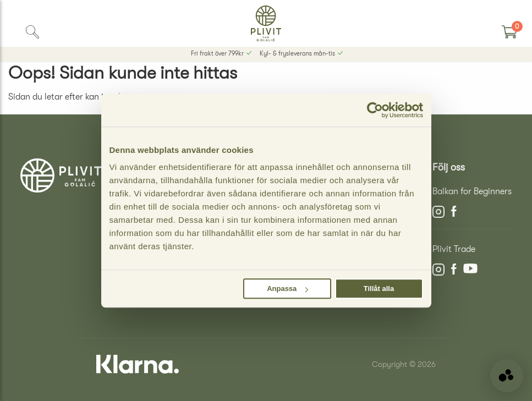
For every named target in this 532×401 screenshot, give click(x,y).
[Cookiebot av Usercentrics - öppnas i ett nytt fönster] (375, 110)
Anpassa (287, 289)
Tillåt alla (379, 289)
